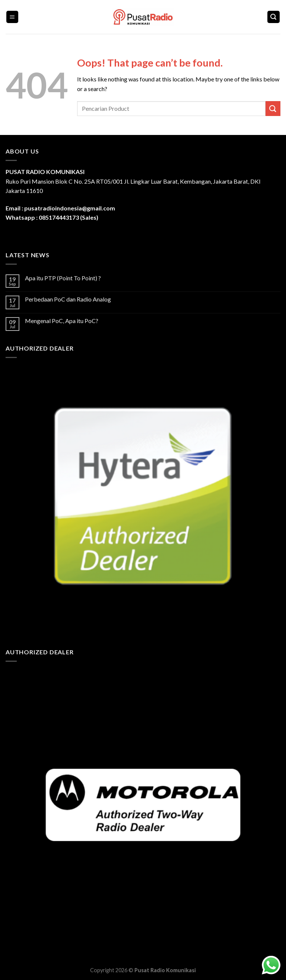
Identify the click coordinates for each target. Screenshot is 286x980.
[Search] (274, 17)
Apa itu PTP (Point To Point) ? (63, 278)
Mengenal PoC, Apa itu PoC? (62, 321)
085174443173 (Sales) (69, 217)
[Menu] (12, 17)
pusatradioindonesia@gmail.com (70, 208)
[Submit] (273, 108)
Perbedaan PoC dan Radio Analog (68, 299)
